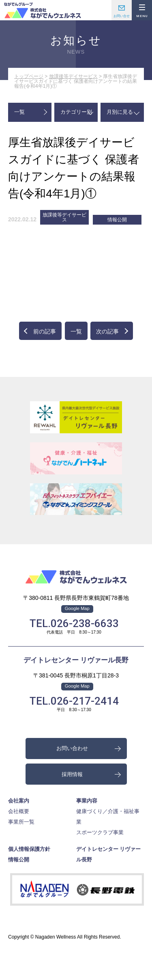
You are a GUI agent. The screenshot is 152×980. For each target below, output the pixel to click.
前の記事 (45, 331)
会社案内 (19, 801)
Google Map (77, 608)
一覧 (19, 112)
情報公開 (117, 220)
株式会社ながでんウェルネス (43, 10)
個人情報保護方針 (29, 849)
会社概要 (19, 811)
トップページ (29, 76)
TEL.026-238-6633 (74, 623)
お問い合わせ (122, 10)
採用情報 (72, 774)
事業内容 (87, 801)
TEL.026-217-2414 (74, 701)
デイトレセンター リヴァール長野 (76, 660)
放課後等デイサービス (73, 76)
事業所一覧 (21, 822)
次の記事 (107, 331)
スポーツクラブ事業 (100, 832)
